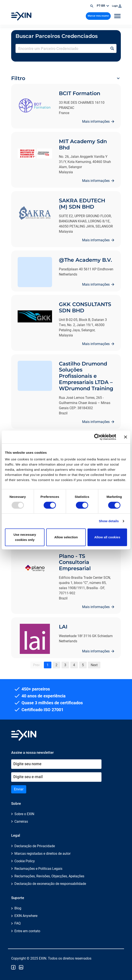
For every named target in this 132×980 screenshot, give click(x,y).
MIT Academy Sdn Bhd (83, 144)
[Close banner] (126, 437)
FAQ (18, 923)
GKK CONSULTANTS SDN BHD (85, 307)
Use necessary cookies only (25, 537)
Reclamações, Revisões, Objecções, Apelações (49, 876)
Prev (36, 665)
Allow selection (66, 537)
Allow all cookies (107, 537)
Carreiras (21, 821)
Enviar (19, 789)
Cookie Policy (25, 861)
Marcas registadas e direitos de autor (42, 854)
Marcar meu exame (98, 16)
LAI (63, 627)
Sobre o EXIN (24, 814)
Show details (109, 521)
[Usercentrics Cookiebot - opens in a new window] (97, 437)
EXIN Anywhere (26, 916)
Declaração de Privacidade (35, 846)
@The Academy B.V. (85, 260)
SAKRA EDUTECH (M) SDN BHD (82, 204)
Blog (18, 908)
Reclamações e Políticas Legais (38, 869)
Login (117, 6)
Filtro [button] (18, 78)
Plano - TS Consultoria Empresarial (75, 562)
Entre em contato (27, 931)
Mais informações (96, 122)
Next (94, 665)
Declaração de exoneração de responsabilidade (50, 884)
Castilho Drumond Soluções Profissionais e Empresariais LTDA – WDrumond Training (86, 376)
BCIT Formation (80, 93)
